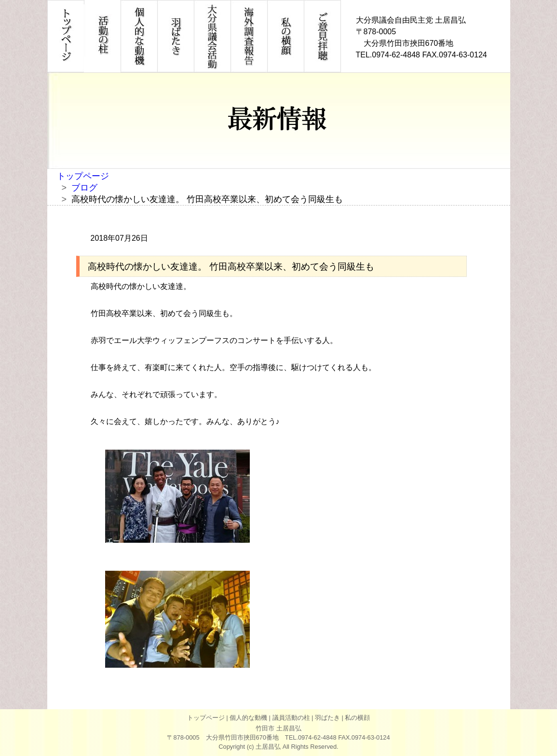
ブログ (84, 188)
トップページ (83, 176)
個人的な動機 (248, 718)
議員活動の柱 (291, 718)
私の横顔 (357, 718)
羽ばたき (327, 718)
